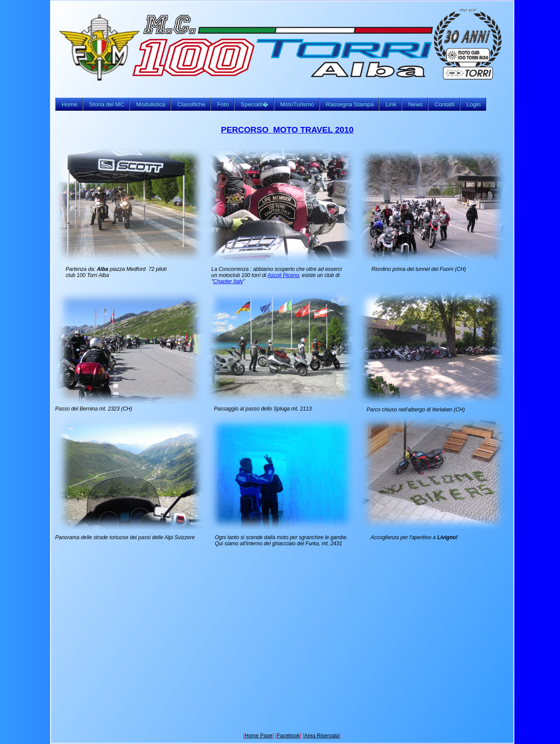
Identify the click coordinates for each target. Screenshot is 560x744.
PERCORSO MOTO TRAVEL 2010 (287, 130)
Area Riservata (321, 736)
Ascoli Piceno (283, 275)
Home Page (258, 736)
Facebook (289, 736)
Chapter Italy (228, 281)
